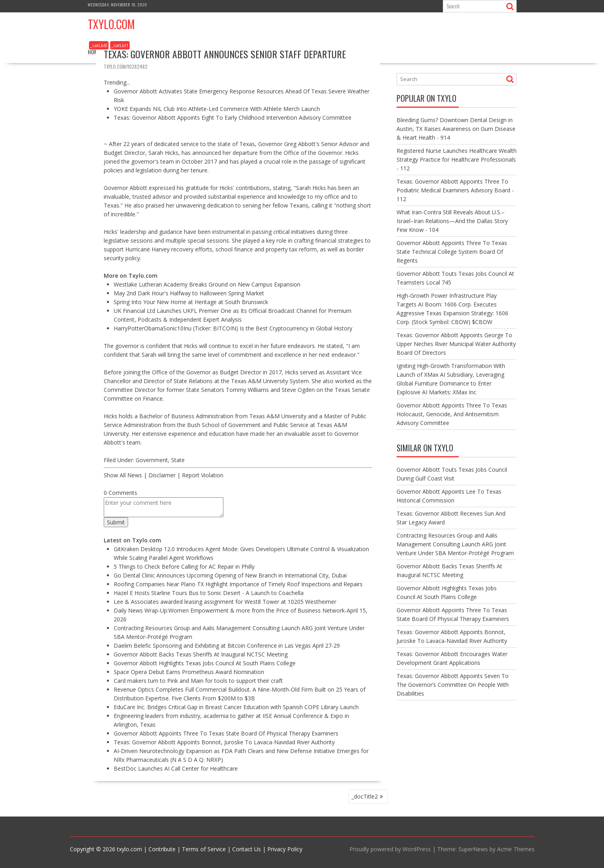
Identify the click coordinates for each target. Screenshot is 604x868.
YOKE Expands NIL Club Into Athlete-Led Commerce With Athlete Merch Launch (217, 109)
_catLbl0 (99, 45)
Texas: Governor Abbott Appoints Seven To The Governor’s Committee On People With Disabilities (453, 685)
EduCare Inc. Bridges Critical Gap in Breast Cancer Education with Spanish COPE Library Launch (236, 707)
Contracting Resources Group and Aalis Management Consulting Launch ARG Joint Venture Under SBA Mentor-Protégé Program (455, 544)
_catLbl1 (120, 45)
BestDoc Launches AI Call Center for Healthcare (176, 768)
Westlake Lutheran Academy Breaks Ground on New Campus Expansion (207, 284)
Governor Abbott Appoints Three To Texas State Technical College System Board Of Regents (452, 252)
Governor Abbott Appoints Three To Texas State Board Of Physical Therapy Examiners (226, 733)
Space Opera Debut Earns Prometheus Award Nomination (189, 672)
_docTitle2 (365, 796)
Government (152, 460)
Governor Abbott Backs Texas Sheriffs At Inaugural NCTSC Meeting (201, 654)
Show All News (123, 475)
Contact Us (247, 849)
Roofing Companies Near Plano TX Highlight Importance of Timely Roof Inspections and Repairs (238, 584)
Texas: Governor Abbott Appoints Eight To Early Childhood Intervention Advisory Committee (233, 118)
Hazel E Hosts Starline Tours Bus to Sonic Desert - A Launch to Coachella (209, 593)
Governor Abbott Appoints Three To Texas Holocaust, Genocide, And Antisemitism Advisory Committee (452, 414)
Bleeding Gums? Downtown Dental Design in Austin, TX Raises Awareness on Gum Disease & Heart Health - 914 (456, 129)
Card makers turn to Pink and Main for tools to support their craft (198, 681)
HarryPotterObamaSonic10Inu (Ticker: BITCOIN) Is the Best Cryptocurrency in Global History (233, 328)
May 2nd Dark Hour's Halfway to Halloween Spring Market (189, 293)
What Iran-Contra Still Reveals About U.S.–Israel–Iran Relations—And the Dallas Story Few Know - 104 (452, 221)
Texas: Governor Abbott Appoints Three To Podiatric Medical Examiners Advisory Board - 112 (455, 190)
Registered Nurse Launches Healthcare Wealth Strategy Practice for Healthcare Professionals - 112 (457, 159)
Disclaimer (162, 475)
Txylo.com (111, 24)
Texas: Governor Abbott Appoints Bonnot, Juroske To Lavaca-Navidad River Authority (224, 742)
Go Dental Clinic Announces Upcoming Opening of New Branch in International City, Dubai (230, 575)
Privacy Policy (285, 849)
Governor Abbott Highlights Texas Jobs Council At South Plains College (205, 663)
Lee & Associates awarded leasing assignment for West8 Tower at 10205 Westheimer (225, 602)
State (178, 460)
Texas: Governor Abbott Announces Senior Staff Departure (225, 54)
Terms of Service (204, 849)
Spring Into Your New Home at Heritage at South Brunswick (191, 302)
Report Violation (203, 475)
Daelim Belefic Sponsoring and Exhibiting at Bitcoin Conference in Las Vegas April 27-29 (227, 646)
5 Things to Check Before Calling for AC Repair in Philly (184, 566)
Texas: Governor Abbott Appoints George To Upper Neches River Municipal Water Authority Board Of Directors (456, 344)
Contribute (162, 849)
